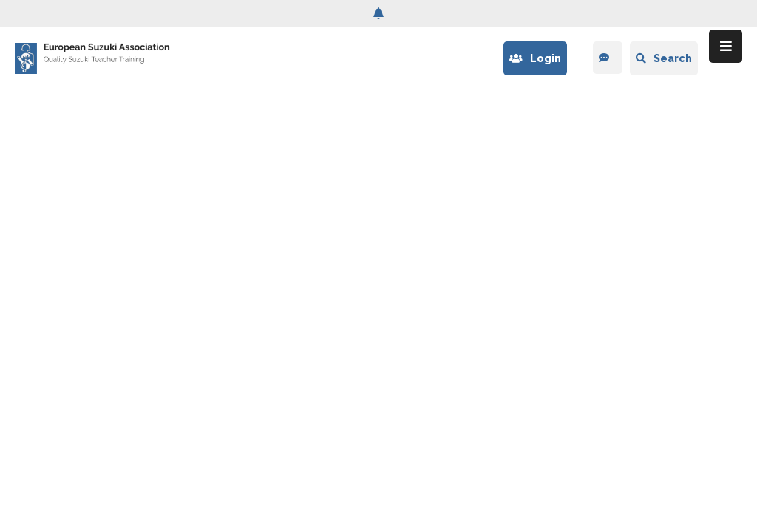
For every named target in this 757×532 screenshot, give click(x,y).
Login (535, 58)
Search (664, 58)
